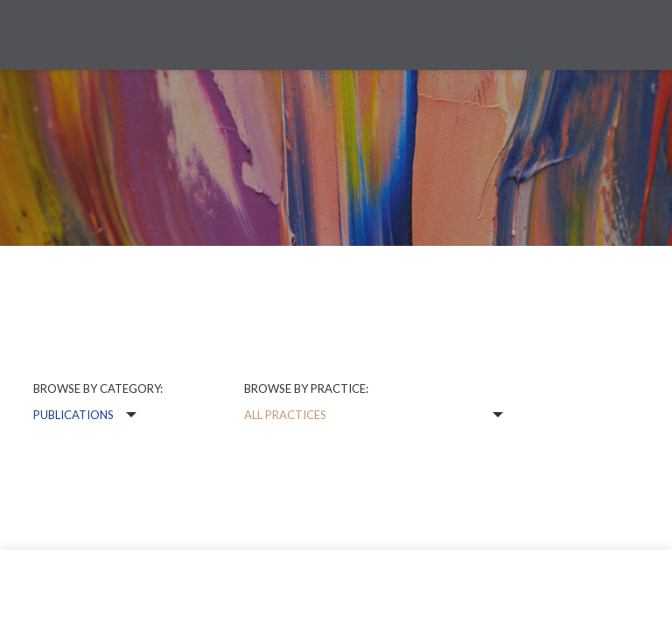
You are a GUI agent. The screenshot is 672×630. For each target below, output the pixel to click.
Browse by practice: (306, 388)
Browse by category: (98, 388)
